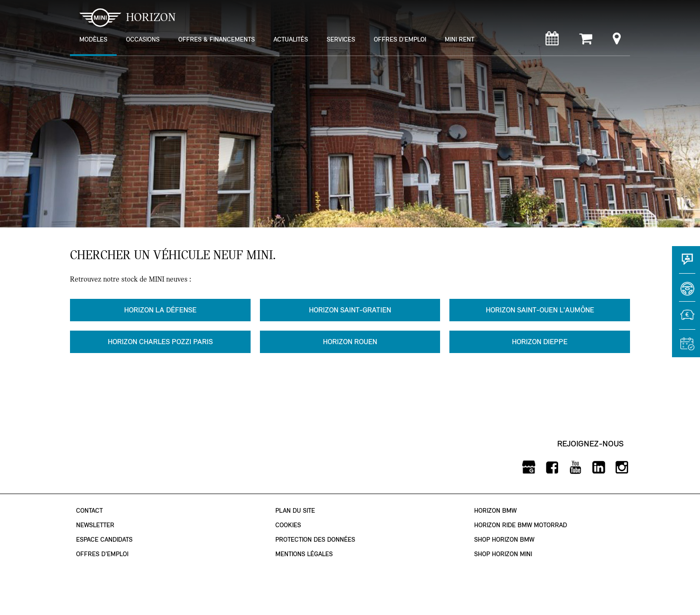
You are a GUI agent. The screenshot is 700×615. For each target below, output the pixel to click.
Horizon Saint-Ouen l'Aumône (540, 310)
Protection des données (315, 540)
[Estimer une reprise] (686, 320)
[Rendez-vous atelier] (552, 41)
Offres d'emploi (102, 554)
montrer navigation (77, 7)
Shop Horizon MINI (503, 554)
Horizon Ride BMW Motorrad (521, 525)
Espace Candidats (104, 540)
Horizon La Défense (160, 310)
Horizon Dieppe (540, 342)
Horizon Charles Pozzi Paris (160, 342)
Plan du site (295, 511)
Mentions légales (304, 554)
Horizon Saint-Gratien (350, 310)
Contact (89, 511)
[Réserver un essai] (686, 292)
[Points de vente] (617, 41)
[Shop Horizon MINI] (586, 41)
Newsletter (95, 525)
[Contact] (686, 264)
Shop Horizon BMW (504, 540)
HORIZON (128, 18)
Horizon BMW (495, 511)
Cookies (288, 525)
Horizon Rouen (350, 342)
